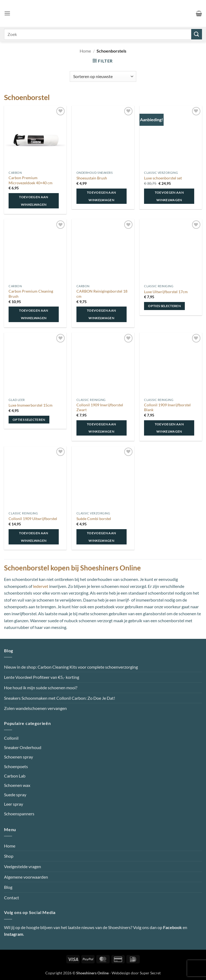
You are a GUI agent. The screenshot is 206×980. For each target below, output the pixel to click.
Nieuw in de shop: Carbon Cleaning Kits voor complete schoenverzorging (71, 667)
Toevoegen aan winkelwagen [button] (34, 201)
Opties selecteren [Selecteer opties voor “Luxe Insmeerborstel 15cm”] (29, 420)
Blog (8, 887)
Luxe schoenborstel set (163, 178)
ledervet (41, 586)
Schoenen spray (19, 757)
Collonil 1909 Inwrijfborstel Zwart (100, 407)
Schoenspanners (19, 814)
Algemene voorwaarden (26, 877)
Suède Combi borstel (94, 519)
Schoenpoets (16, 766)
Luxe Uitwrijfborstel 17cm (166, 292)
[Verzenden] (197, 34)
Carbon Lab (15, 776)
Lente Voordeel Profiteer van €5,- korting (42, 677)
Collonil (11, 738)
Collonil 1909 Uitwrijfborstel (33, 519)
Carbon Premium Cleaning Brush (31, 294)
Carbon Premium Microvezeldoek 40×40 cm (31, 180)
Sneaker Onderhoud (23, 747)
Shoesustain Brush (92, 178)
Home (85, 51)
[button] (7, 13)
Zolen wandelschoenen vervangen (35, 708)
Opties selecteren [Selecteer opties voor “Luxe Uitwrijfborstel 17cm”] (164, 306)
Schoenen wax (17, 785)
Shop (9, 856)
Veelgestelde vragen (23, 866)
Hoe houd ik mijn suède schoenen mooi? (41, 688)
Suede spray (15, 795)
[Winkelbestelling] (103, 76)
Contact (12, 898)
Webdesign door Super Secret (136, 973)
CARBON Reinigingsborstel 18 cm (102, 294)
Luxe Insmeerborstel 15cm (31, 405)
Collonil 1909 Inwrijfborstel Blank (167, 407)
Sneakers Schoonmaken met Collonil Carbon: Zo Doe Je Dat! (60, 698)
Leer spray (14, 804)
